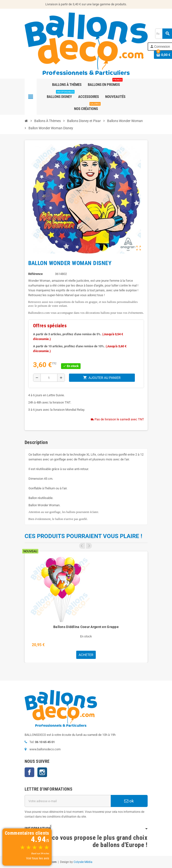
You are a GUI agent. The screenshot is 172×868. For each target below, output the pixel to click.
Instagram (42, 772)
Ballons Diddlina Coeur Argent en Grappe (86, 627)
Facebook (29, 772)
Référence (35, 274)
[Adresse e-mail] (68, 801)
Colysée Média (83, 862)
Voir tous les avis (38, 858)
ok (129, 801)
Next (89, 546)
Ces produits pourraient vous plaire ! (83, 536)
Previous (82, 546)
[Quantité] (49, 378)
